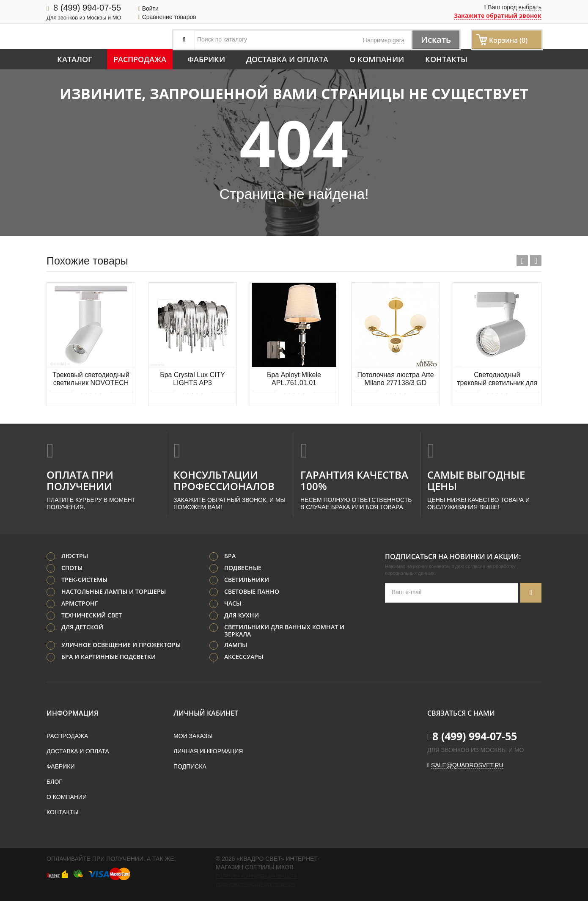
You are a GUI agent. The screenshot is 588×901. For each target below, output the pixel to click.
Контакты (446, 59)
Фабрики (206, 59)
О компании (377, 59)
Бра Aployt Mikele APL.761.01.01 (294, 379)
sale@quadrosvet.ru (467, 765)
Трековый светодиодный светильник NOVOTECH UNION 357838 (91, 379)
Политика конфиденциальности (256, 876)
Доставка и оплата (287, 59)
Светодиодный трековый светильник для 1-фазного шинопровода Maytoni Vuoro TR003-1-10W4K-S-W (497, 379)
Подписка (190, 766)
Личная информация (208, 751)
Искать (436, 40)
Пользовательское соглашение (256, 884)
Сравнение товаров (167, 17)
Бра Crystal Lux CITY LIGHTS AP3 (192, 379)
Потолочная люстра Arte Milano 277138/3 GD (395, 379)
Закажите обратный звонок (498, 15)
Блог (54, 782)
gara (398, 40)
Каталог (75, 59)
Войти (148, 8)
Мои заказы (193, 736)
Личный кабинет (206, 713)
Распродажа (140, 59)
